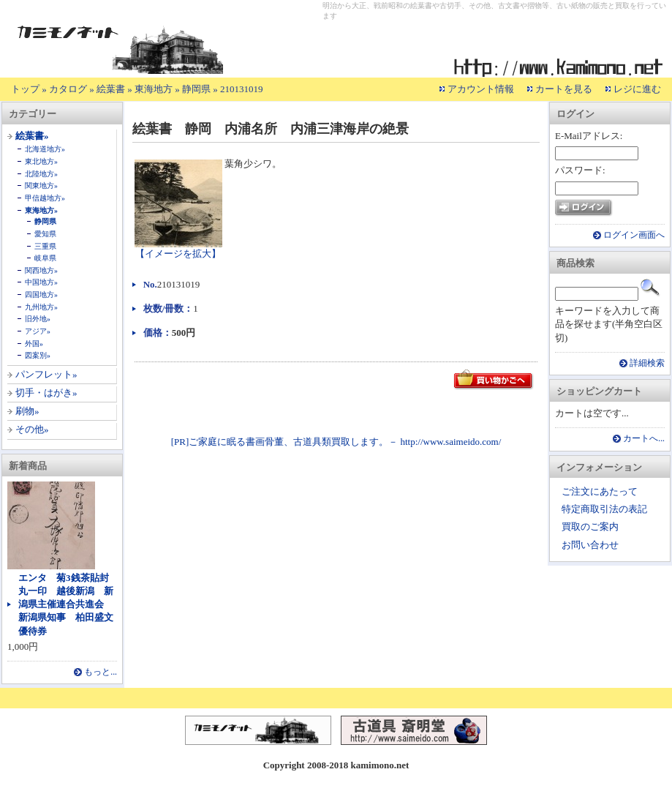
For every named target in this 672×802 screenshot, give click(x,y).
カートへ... (644, 439)
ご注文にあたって (600, 491)
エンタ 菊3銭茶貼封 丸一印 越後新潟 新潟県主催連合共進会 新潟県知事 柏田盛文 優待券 (71, 604)
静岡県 (196, 89)
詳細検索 (647, 363)
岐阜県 (45, 258)
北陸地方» (41, 174)
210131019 (242, 89)
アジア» (38, 331)
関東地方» (41, 185)
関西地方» (41, 270)
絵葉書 (111, 89)
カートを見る (564, 89)
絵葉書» (32, 136)
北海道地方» (45, 149)
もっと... (101, 672)
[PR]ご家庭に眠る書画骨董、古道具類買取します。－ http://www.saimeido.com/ (336, 442)
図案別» (38, 355)
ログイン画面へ (634, 235)
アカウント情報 (481, 89)
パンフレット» (46, 374)
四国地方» (41, 295)
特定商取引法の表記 (604, 509)
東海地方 (154, 89)
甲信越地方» (45, 198)
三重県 (45, 246)
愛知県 (45, 234)
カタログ (68, 89)
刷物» (27, 411)
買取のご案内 (590, 526)
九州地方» (41, 307)
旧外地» (38, 319)
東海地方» (41, 210)
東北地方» (41, 161)
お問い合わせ (590, 545)
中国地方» (41, 282)
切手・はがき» (46, 393)
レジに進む (637, 89)
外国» (34, 344)
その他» (32, 429)
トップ (25, 89)
